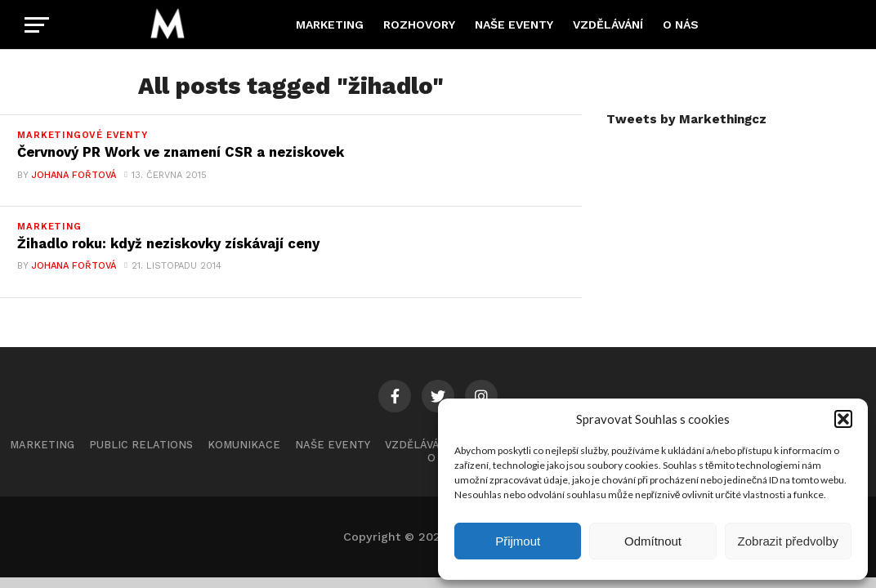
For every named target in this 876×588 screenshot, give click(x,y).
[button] (843, 419)
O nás (681, 24)
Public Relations (141, 448)
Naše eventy (514, 24)
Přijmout (518, 541)
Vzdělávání (608, 24)
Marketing (330, 24)
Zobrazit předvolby (788, 541)
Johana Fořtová (73, 177)
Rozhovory (419, 24)
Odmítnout (653, 541)
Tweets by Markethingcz (686, 119)
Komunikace (244, 448)
